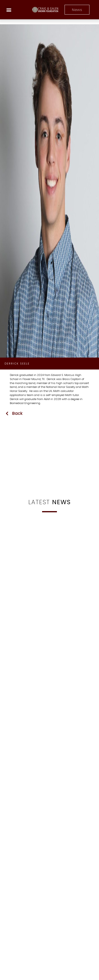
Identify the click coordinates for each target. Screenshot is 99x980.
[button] (9, 10)
